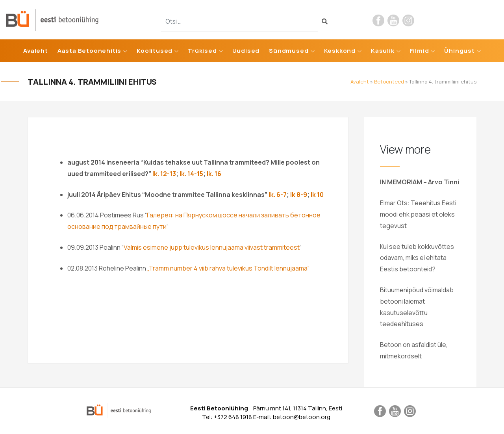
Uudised (246, 51)
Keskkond (340, 51)
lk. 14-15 (191, 174)
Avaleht (36, 51)
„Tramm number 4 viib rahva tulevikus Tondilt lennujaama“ (228, 268)
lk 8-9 (299, 195)
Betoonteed (389, 82)
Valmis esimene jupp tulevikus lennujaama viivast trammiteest (212, 247)
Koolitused (155, 51)
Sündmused (289, 51)
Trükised (202, 51)
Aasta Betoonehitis (89, 51)
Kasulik (383, 51)
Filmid (420, 51)
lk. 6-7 (277, 195)
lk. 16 (214, 174)
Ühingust (459, 51)
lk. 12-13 (164, 174)
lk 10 (317, 195)
